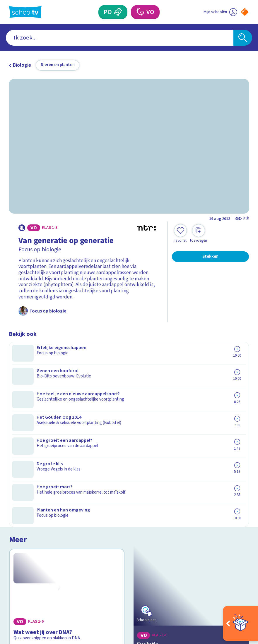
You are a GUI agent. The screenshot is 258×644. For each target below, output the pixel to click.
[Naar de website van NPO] (245, 12)
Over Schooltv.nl (31, 502)
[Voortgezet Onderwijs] (140, 12)
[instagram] (25, 586)
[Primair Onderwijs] (118, 12)
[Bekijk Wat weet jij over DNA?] (67, 387)
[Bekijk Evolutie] (191, 387)
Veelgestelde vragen (36, 493)
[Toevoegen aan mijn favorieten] (180, 234)
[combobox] (120, 38)
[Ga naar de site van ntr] (240, 602)
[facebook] (12, 586)
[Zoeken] (243, 38)
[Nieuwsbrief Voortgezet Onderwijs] (189, 535)
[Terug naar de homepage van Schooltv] (25, 12)
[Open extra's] (240, 624)
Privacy (19, 510)
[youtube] (51, 586)
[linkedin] (38, 586)
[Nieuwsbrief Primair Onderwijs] (189, 515)
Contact (20, 485)
